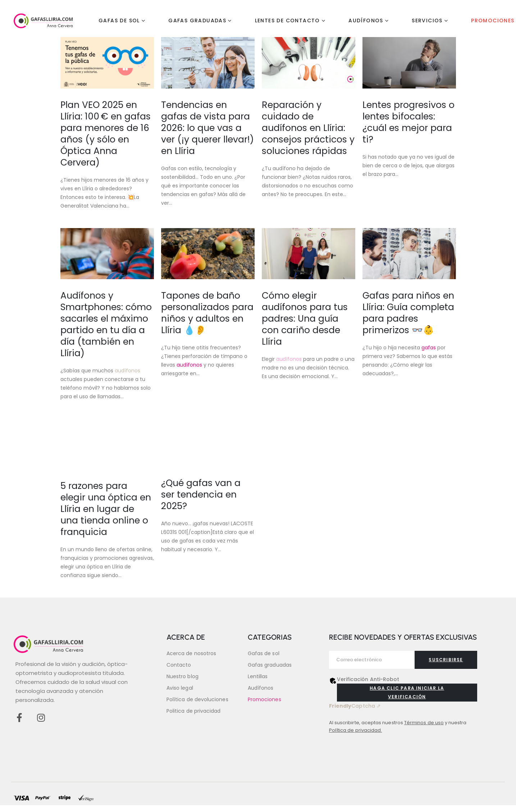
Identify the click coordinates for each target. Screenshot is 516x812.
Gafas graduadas (197, 21)
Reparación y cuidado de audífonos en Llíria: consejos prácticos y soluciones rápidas (308, 128)
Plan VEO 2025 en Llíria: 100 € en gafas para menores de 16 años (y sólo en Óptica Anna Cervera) (106, 134)
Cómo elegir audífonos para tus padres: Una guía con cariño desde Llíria (305, 319)
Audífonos (366, 21)
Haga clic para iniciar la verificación (407, 692)
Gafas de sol (119, 21)
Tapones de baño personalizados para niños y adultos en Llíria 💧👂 (207, 313)
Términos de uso (424, 723)
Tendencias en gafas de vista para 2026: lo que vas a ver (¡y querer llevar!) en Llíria (207, 128)
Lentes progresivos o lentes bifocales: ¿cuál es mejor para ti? (408, 122)
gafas (429, 348)
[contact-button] (446, 660)
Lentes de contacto (287, 21)
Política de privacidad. (356, 730)
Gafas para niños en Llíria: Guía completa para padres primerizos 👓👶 (408, 313)
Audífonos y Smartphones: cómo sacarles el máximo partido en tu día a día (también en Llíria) (106, 324)
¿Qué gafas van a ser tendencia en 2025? (201, 495)
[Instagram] (41, 718)
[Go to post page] (107, 63)
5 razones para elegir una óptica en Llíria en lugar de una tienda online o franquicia (106, 509)
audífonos (127, 371)
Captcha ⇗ (355, 706)
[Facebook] (19, 718)
